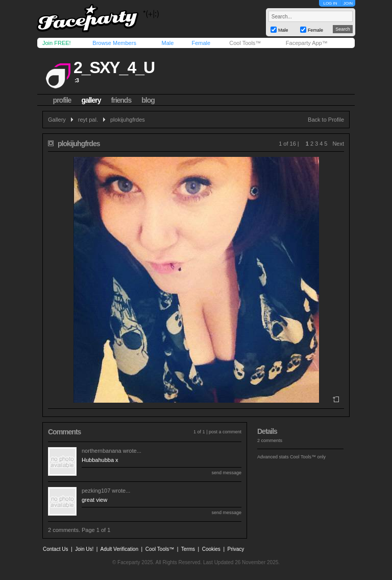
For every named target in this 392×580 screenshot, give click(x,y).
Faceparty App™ (307, 43)
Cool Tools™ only (308, 457)
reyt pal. (88, 120)
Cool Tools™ (245, 43)
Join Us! (84, 549)
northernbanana (102, 451)
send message (226, 473)
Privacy (236, 549)
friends (121, 100)
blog (148, 100)
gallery (91, 100)
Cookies (211, 549)
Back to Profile (326, 120)
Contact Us (55, 549)
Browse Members (114, 43)
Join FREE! (57, 43)
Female (201, 43)
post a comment (225, 432)
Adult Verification (119, 549)
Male (167, 43)
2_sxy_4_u (114, 67)
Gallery (57, 120)
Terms (188, 549)
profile (62, 100)
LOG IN (330, 3)
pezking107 (96, 491)
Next (338, 144)
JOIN (348, 3)
